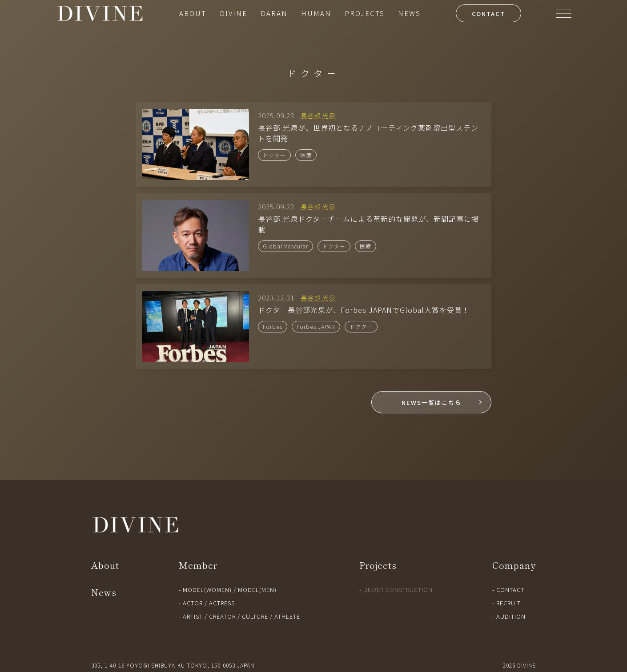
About (105, 565)
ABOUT (193, 13)
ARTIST (193, 616)
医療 (306, 155)
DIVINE (233, 13)
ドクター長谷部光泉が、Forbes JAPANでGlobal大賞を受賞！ (364, 310)
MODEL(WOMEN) (207, 590)
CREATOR (222, 616)
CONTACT (488, 14)
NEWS (409, 13)
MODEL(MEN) (257, 590)
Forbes (273, 326)
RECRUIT (508, 603)
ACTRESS (222, 603)
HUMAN (316, 13)
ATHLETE (287, 616)
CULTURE (255, 616)
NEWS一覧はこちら (432, 402)
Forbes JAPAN (316, 326)
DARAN (274, 13)
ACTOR (193, 603)
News (104, 592)
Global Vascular (285, 246)
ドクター (274, 155)
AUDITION (511, 616)
